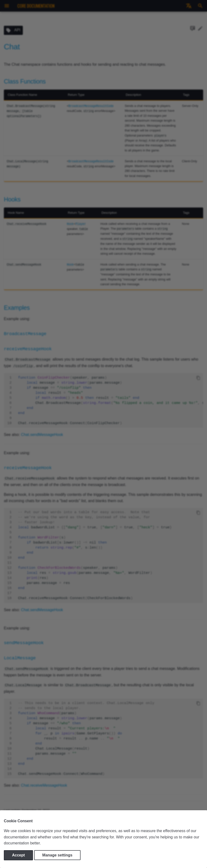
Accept (18, 855)
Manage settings (57, 855)
